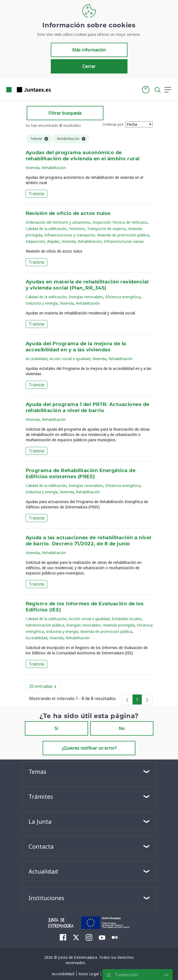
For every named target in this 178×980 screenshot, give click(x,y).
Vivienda (33, 168)
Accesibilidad (36, 359)
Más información (89, 50)
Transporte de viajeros (106, 229)
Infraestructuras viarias (124, 241)
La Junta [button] (40, 821)
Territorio (77, 229)
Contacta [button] (41, 846)
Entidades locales (127, 619)
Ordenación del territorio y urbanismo (58, 222)
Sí (56, 728)
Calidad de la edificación (46, 229)
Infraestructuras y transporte (70, 235)
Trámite (36, 194)
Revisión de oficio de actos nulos (68, 214)
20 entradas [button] (45, 687)
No (122, 728)
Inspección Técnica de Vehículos (120, 222)
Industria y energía (42, 303)
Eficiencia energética (123, 297)
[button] (146, 90)
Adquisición (35, 241)
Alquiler (53, 241)
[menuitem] (63, 937)
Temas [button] (37, 771)
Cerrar (89, 66)
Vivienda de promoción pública (123, 235)
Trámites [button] (41, 796)
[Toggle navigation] (58, 89)
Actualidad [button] (43, 871)
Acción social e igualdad (70, 359)
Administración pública (45, 625)
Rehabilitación (54, 168)
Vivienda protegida (119, 625)
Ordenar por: (113, 124)
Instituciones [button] (46, 898)
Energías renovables (86, 297)
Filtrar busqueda (65, 113)
